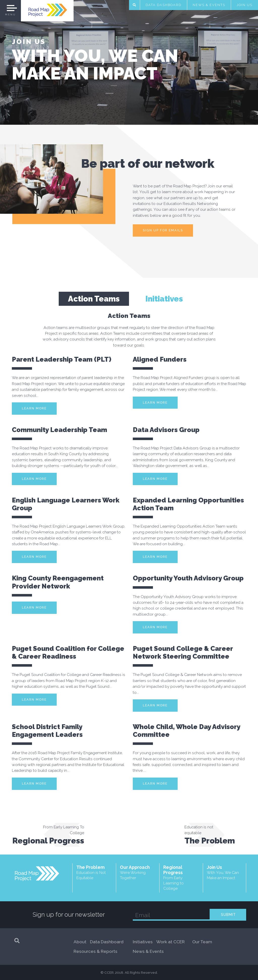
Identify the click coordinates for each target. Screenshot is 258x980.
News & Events (209, 5)
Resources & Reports (95, 951)
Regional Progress (181, 878)
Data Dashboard (164, 5)
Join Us (245, 5)
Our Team (202, 942)
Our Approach (138, 872)
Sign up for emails (163, 230)
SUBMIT (228, 915)
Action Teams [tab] (94, 299)
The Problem (94, 872)
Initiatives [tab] (164, 299)
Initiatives (143, 942)
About (80, 942)
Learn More (34, 408)
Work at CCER (170, 942)
